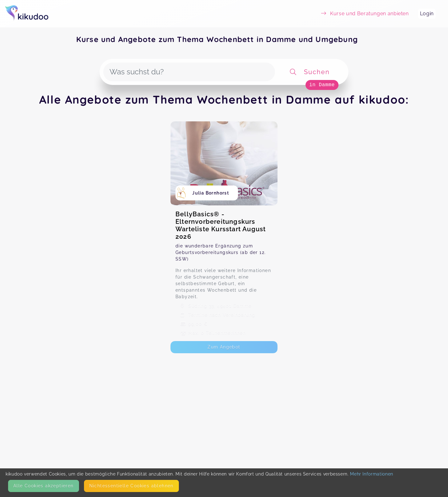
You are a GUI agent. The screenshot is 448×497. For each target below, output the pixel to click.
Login (427, 14)
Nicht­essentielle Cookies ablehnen (131, 486)
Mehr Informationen (372, 474)
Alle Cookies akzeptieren (44, 486)
